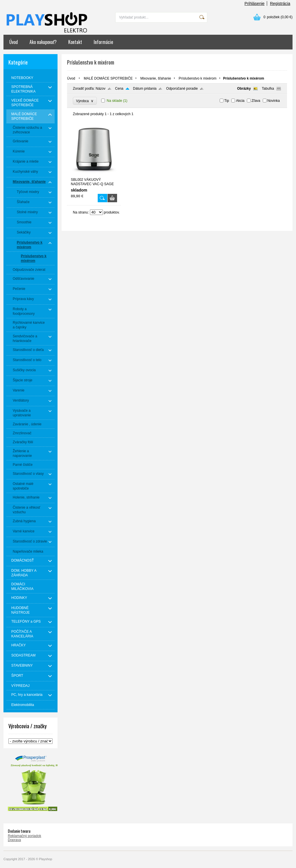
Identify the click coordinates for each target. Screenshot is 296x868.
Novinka (274, 101)
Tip (227, 101)
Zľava (256, 101)
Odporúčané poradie (182, 89)
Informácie (103, 42)
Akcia (240, 101)
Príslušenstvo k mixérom (198, 78)
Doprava (14, 840)
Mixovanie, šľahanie (156, 78)
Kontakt (75, 42)
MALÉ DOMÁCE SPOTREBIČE (108, 78)
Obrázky (244, 89)
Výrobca (85, 101)
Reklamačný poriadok (24, 836)
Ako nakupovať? (43, 42)
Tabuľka (268, 89)
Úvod (14, 42)
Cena (119, 89)
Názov (101, 89)
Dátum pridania (145, 89)
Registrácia (280, 3)
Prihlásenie (255, 3)
